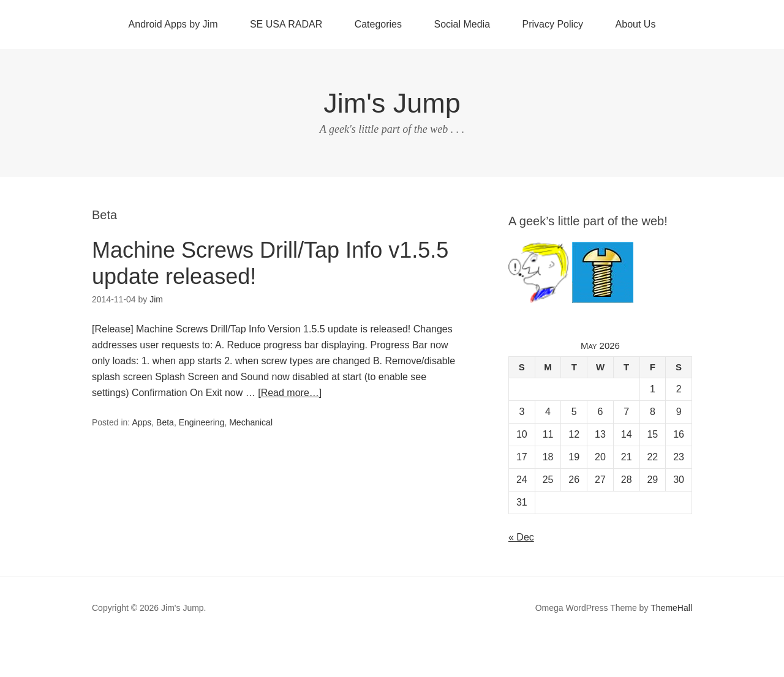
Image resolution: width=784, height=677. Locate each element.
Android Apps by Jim (173, 24)
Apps (141, 422)
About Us (636, 24)
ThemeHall (671, 608)
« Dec (521, 537)
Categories (378, 24)
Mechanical (251, 422)
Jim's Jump (392, 103)
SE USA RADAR (286, 24)
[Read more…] (290, 393)
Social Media (462, 24)
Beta (165, 422)
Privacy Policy (553, 24)
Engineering (202, 422)
